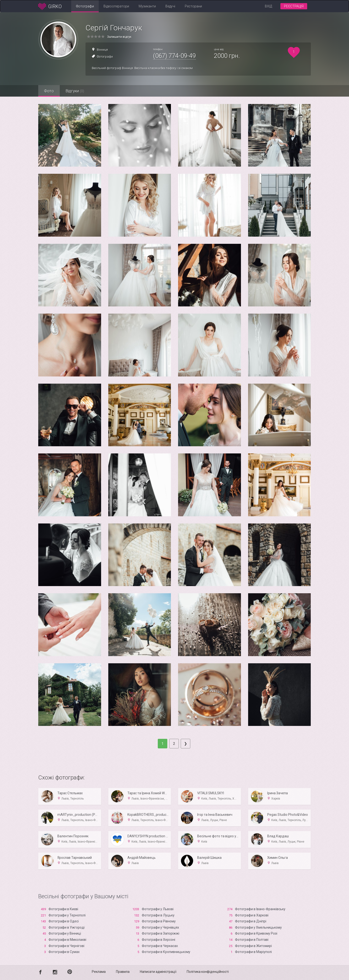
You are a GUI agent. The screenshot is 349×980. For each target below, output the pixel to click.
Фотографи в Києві (63, 909)
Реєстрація (294, 6)
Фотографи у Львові (158, 909)
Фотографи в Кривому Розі (256, 933)
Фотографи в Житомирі (253, 946)
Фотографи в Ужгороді (67, 927)
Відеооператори (116, 6)
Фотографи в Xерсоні (158, 940)
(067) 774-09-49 (174, 56)
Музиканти (147, 6)
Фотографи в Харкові (252, 915)
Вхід (268, 6)
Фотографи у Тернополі (67, 915)
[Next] (185, 744)
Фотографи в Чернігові (66, 946)
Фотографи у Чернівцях (160, 927)
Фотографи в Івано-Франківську (260, 909)
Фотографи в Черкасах (160, 946)
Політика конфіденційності (208, 972)
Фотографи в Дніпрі (251, 921)
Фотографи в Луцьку (158, 915)
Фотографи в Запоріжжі (161, 933)
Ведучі (170, 6)
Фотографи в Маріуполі (253, 952)
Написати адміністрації (158, 972)
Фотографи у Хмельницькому (258, 927)
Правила (123, 972)
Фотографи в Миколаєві (67, 940)
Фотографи (85, 6)
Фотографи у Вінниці (65, 933)
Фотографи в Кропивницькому (166, 952)
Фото (49, 91)
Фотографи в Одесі (64, 921)
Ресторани (193, 6)
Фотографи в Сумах (64, 952)
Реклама (99, 972)
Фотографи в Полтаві (252, 940)
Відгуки (75, 91)
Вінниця (102, 50)
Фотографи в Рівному (159, 921)
